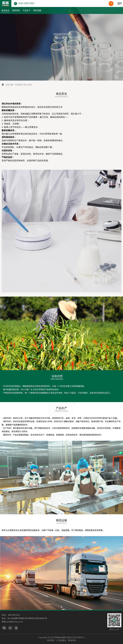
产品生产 (27, 10)
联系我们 (51, 640)
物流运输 (37, 10)
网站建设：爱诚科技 (67, 640)
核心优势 (28, 85)
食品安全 (5, 10)
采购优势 (16, 10)
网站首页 (19, 85)
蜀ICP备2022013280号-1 (74, 637)
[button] (61, 607)
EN (111, 3)
